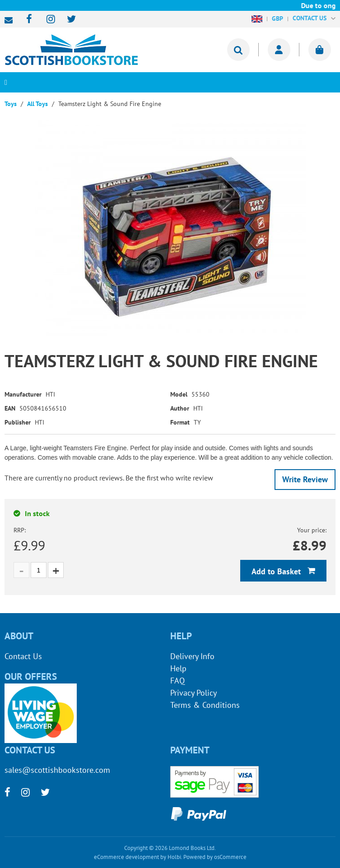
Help (178, 668)
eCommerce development (126, 857)
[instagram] (47, 20)
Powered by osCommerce (215, 857)
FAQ (177, 681)
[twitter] (67, 20)
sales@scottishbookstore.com (11, 20)
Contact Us (23, 656)
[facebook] (26, 20)
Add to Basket (277, 571)
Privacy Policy (193, 693)
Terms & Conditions (205, 705)
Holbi (174, 857)
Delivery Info (192, 656)
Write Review (305, 479)
